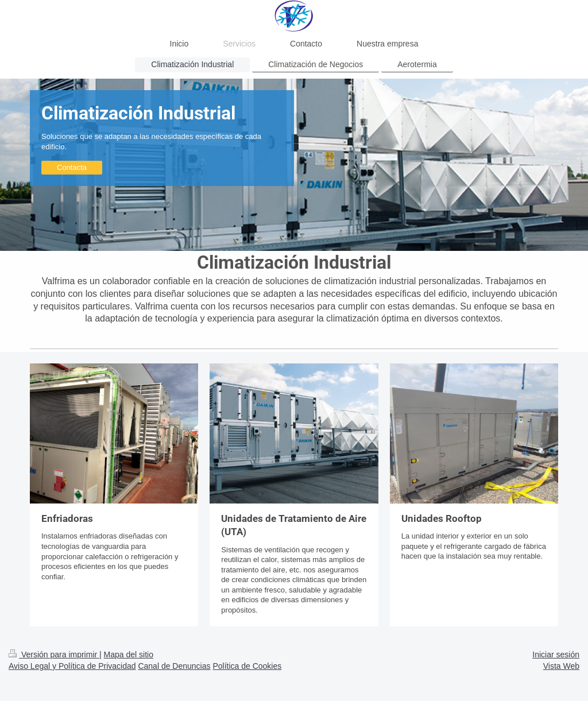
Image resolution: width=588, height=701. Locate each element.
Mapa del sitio (129, 654)
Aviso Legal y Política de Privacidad (72, 666)
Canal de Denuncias (174, 666)
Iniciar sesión (556, 654)
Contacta (72, 167)
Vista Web (561, 666)
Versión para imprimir (54, 654)
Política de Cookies (247, 666)
